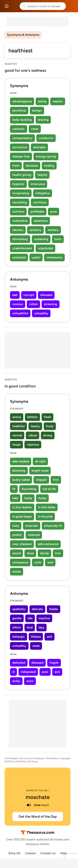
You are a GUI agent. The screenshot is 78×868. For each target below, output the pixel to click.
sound (16, 553)
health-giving (22, 175)
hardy (28, 498)
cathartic (19, 129)
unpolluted (45, 248)
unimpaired (20, 562)
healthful (18, 426)
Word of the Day (38, 791)
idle (30, 618)
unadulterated (22, 248)
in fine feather (22, 507)
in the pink (45, 516)
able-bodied (21, 461)
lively (50, 426)
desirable (39, 147)
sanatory (35, 230)
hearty (35, 426)
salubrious (41, 221)
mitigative (43, 193)
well (50, 562)
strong (48, 435)
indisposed (28, 672)
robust (33, 435)
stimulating (20, 239)
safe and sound (48, 544)
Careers (30, 853)
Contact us (48, 853)
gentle (17, 618)
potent (17, 535)
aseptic (58, 101)
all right (40, 461)
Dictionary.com (71, 6)
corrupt (29, 295)
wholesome (54, 257)
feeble (54, 609)
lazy (42, 627)
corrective (20, 147)
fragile (54, 663)
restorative (20, 221)
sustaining (41, 239)
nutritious (40, 202)
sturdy (44, 553)
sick (57, 672)
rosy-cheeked (22, 544)
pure (54, 211)
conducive (46, 138)
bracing (43, 120)
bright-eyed (40, 471)
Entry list (14, 853)
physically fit (53, 526)
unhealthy (41, 313)
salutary (18, 230)
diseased (46, 295)
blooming (19, 471)
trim (58, 553)
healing (49, 166)
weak (36, 646)
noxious (18, 304)
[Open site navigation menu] (7, 6)
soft (49, 637)
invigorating (21, 193)
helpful (42, 175)
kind (30, 627)
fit (14, 489)
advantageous (22, 101)
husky (42, 498)
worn (30, 681)
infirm (16, 627)
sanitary (53, 230)
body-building (22, 120)
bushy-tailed (21, 480)
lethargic (19, 637)
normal (17, 435)
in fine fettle (47, 507)
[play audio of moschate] (29, 805)
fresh (16, 166)
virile (38, 562)
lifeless (36, 637)
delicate (37, 609)
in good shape (22, 516)
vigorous (33, 445)
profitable (37, 211)
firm (56, 480)
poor (45, 672)
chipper (41, 480)
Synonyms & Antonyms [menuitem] (23, 35)
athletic (32, 417)
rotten (33, 304)
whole (17, 572)
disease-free (21, 156)
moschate (38, 797)
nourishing (20, 202)
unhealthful (20, 313)
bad (15, 295)
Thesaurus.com (14, 6)
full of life (49, 489)
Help (63, 853)
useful (36, 257)
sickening (51, 304)
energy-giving (46, 156)
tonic (58, 239)
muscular (32, 526)
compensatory (22, 138)
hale (15, 498)
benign (37, 110)
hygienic (18, 184)
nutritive (18, 211)
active (17, 417)
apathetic (19, 609)
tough (16, 445)
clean (35, 129)
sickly (16, 681)
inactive (44, 618)
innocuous (38, 184)
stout (30, 553)
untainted (19, 257)
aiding (42, 101)
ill (13, 672)
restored (34, 535)
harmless (32, 166)
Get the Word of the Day (38, 817)
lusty (16, 526)
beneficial (19, 110)
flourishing (29, 489)
